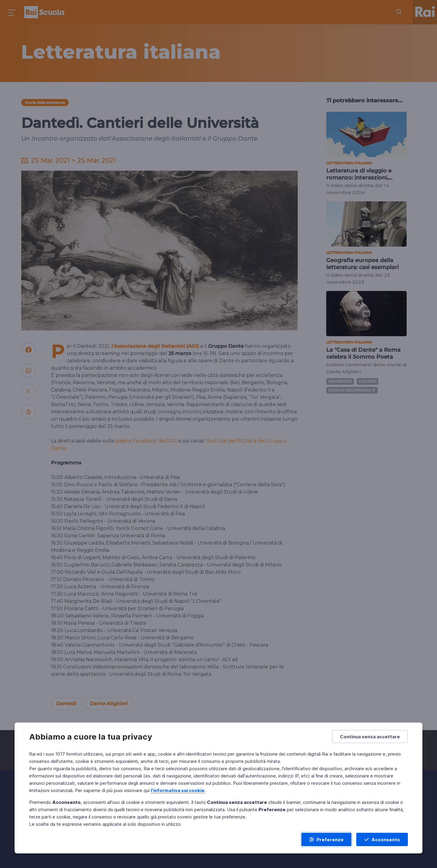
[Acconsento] (382, 839)
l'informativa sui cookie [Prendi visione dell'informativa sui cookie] (178, 790)
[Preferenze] (326, 839)
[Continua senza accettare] (370, 736)
